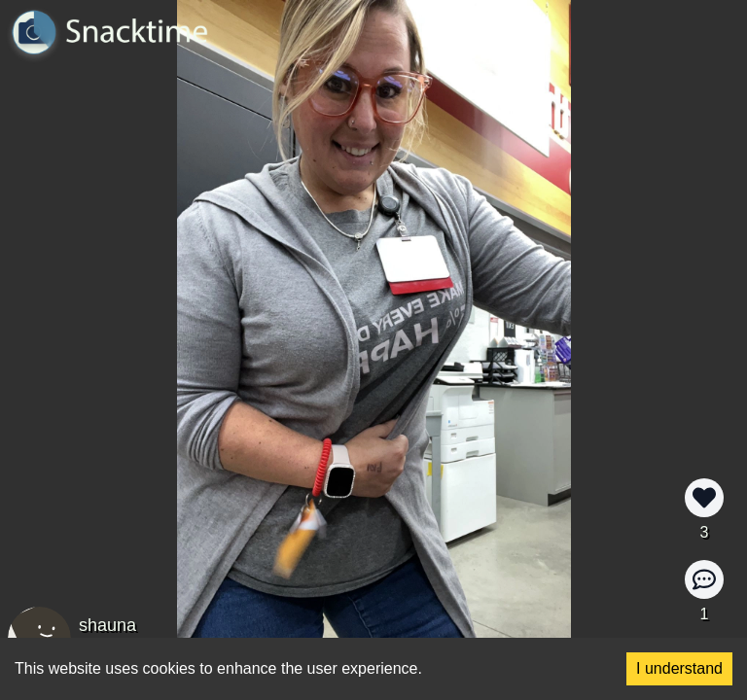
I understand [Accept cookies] (679, 668)
